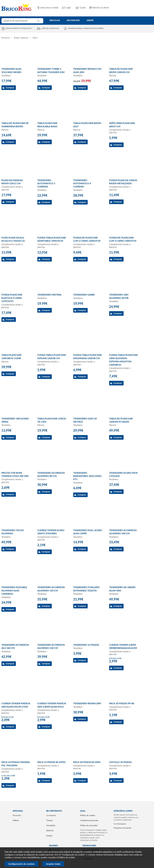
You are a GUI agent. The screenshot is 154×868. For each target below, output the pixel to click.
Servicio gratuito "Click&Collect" (19, 28)
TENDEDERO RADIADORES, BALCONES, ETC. (88, 476)
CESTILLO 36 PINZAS (120, 762)
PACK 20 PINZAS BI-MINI (87, 762)
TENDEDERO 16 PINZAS (86, 645)
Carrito (83, 8)
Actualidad (51, 826)
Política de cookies (88, 815)
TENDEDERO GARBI (84, 295)
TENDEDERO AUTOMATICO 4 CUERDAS (82, 184)
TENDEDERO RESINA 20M (87, 703)
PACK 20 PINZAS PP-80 (122, 703)
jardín (90, 20)
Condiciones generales (89, 821)
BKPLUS (50, 831)
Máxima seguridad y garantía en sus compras (86, 28)
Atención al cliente (101, 8)
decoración (73, 20)
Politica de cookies (67, 858)
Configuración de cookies (21, 864)
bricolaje (55, 20)
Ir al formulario (120, 824)
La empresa (51, 815)
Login (68, 8)
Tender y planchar (21, 38)
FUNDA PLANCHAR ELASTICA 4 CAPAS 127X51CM (12, 298)
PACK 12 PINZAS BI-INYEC (52, 762)
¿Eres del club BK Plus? (50, 28)
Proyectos (17, 815)
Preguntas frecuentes (123, 828)
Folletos (16, 821)
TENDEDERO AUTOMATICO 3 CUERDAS (46, 184)
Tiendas (50, 821)
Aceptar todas (53, 864)
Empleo (49, 836)
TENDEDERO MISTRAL (49, 295)
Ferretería (5, 38)
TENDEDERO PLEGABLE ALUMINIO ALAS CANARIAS (14, 591)
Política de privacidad (89, 826)
